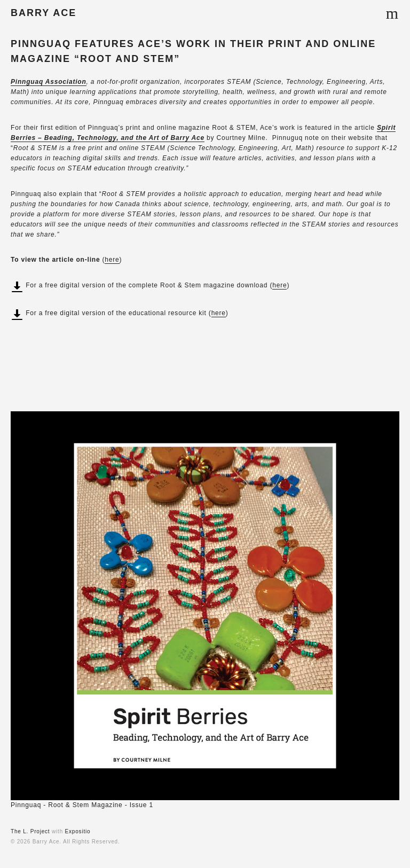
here (112, 260)
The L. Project (30, 831)
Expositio (78, 831)
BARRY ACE (44, 13)
